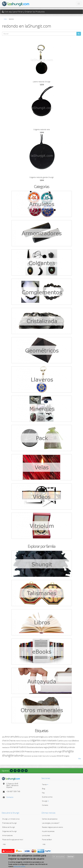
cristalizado (51, 740)
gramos (34, 744)
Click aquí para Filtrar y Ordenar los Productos (23, 12)
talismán (19, 755)
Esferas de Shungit (9, 827)
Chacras (12, 741)
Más (80, 759)
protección (19, 751)
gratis (39, 744)
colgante (35, 740)
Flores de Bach (47, 840)
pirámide (71, 747)
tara (26, 756)
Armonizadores (7, 835)
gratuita (44, 744)
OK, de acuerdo (59, 857)
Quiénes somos (47, 797)
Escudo (23, 744)
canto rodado (54, 737)
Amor (7, 737)
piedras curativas (58, 747)
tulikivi (47, 756)
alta (3, 737)
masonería (72, 744)
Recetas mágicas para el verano (52, 827)
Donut (4, 744)
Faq (43, 793)
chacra (5, 740)
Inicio (5, 19)
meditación (6, 747)
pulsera (36, 752)
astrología (40, 737)
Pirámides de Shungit (9, 823)
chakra (18, 741)
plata (11, 752)
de (78, 741)
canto (46, 737)
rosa (46, 752)
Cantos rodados (67, 737)
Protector (29, 752)
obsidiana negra (41, 747)
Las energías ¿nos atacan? (51, 823)
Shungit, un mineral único (11, 819)
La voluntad (46, 835)
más (4, 844)
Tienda (45, 784)
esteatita (28, 744)
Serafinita (51, 752)
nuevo (22, 747)
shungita (68, 751)
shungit (58, 751)
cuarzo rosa (67, 741)
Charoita (23, 741)
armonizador (24, 737)
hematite (51, 744)
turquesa (53, 756)
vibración (60, 756)
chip (28, 741)
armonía (32, 737)
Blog (44, 789)
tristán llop (41, 756)
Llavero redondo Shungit (42, 82)
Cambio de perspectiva (50, 819)
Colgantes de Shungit (9, 831)
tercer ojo (31, 756)
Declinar (71, 857)
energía (9, 744)
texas (36, 756)
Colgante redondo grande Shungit (42, 177)
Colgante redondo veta (42, 129)
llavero (58, 744)
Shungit (45, 801)
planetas (6, 752)
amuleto (15, 737)
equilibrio (16, 744)
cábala (74, 741)
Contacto (10, 797)
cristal (43, 740)
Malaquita (64, 744)
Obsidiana (31, 747)
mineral (14, 747)
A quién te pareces (48, 831)
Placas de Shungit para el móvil (13, 840)
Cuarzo (60, 741)
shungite (8, 755)
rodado (42, 752)
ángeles (67, 756)
